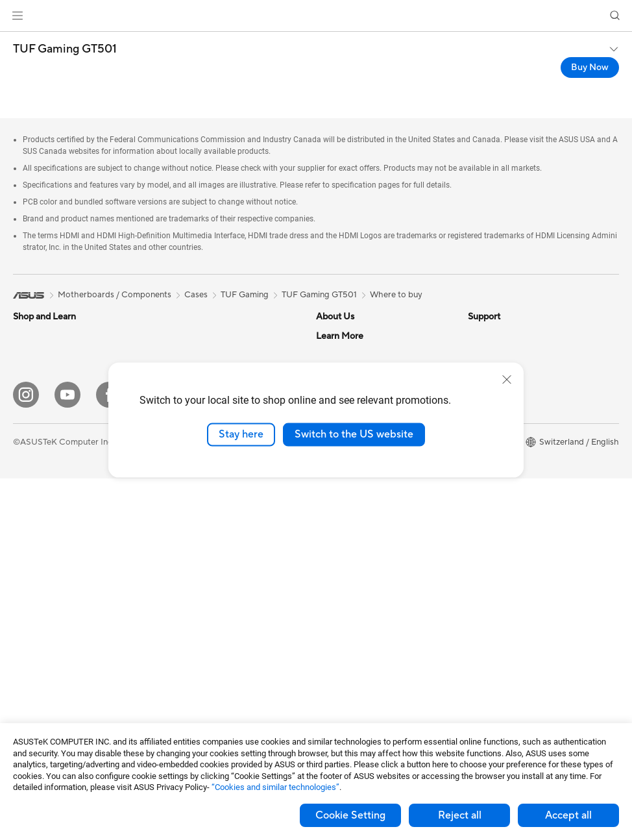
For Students (38, 454)
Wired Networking (198, 531)
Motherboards (41, 669)
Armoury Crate (497, 531)
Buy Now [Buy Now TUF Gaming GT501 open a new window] (590, 68)
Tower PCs (33, 571)
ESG (476, 336)
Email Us (333, 589)
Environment (492, 355)
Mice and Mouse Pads (204, 590)
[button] (18, 16)
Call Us (330, 609)
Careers (331, 355)
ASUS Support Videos (359, 678)
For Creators (38, 434)
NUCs (25, 610)
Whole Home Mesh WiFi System (224, 512)
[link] (316, 16)
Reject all (460, 815)
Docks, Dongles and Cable (213, 707)
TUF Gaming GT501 (65, 49)
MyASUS (334, 697)
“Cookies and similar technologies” (275, 787)
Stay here (241, 434)
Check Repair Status (356, 531)
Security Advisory (350, 658)
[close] (507, 380)
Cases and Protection (203, 668)
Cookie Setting (350, 815)
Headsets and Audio (201, 610)
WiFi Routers (187, 492)
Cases (174, 336)
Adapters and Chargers (207, 687)
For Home (32, 395)
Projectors (33, 532)
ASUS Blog (489, 512)
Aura (477, 550)
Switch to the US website (354, 434)
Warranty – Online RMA (361, 512)
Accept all (568, 815)
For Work (31, 415)
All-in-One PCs (41, 552)
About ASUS (340, 336)
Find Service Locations (359, 550)
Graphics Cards (43, 689)
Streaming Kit (188, 629)
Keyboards (183, 571)
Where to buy (396, 295)
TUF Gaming (245, 295)
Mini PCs (30, 630)
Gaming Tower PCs (49, 591)
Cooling (177, 355)
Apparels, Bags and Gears (212, 649)
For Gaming (35, 473)
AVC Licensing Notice (509, 492)
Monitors (30, 513)
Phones (27, 356)
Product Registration (356, 570)
